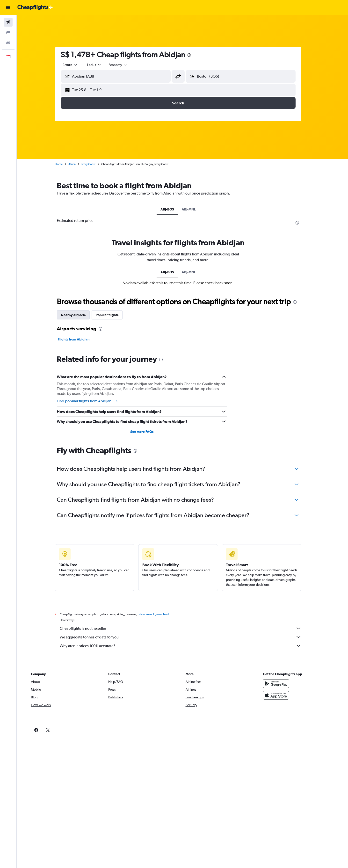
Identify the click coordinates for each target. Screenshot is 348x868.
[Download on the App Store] (279, 695)
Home (63, 164)
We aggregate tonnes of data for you (185, 637)
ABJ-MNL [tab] (193, 209)
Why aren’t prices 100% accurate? (185, 646)
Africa (76, 164)
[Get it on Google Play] (279, 684)
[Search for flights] (8, 22)
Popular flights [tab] (111, 315)
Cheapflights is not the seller (185, 628)
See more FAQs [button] (146, 432)
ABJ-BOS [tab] (172, 209)
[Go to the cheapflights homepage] (35, 7)
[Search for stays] (8, 32)
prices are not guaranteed (158, 614)
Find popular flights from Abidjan (92, 401)
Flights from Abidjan (78, 339)
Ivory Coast (93, 164)
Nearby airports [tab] (78, 315)
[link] (271, 730)
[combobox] (74, 65)
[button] (8, 7)
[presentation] (194, 55)
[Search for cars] (8, 43)
